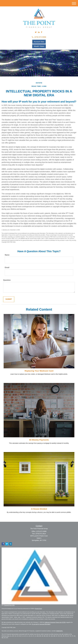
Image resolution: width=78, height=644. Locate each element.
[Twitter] (36, 32)
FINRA (58, 631)
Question (7, 280)
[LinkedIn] (39, 32)
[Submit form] (9, 299)
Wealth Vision (39, 46)
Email (7, 267)
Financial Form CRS (9, 605)
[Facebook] (42, 32)
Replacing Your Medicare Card (39, 371)
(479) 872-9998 (39, 37)
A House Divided (39, 509)
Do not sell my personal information (41, 624)
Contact (39, 526)
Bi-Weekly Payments (39, 440)
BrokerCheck (39, 609)
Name (7, 255)
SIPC (61, 631)
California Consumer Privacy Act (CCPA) (55, 622)
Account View (39, 42)
